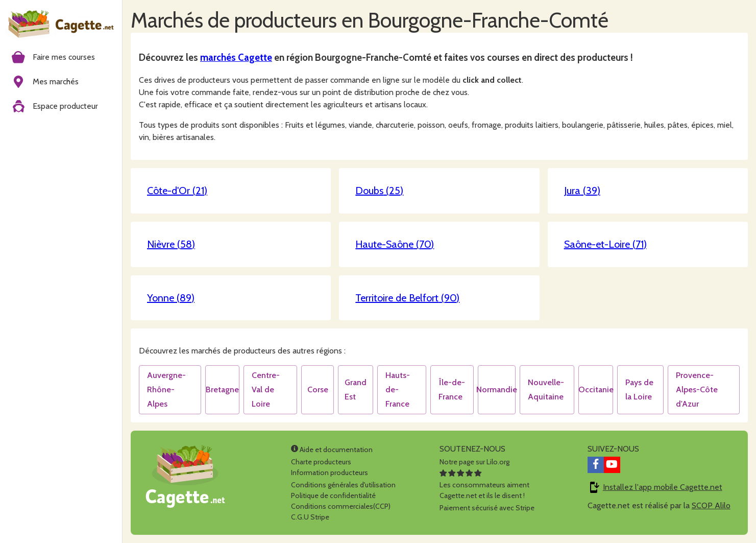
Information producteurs (330, 473)
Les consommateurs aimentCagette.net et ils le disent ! (484, 485)
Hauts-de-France (398, 389)
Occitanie (596, 389)
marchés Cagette (236, 57)
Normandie (497, 389)
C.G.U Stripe (310, 517)
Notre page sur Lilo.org (474, 462)
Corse (318, 389)
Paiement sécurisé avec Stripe (487, 508)
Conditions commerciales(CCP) (341, 506)
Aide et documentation (332, 450)
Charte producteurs (321, 462)
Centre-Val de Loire (266, 389)
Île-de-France (452, 389)
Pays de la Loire (639, 389)
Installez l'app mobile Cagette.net (663, 487)
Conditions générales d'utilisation (343, 485)
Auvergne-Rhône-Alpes (166, 389)
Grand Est (356, 389)
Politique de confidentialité (333, 495)
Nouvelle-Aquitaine (546, 389)
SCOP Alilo (711, 505)
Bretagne (222, 389)
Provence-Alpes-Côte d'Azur (697, 389)
